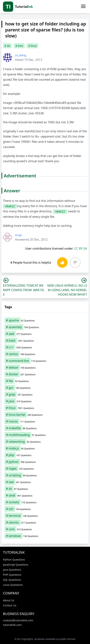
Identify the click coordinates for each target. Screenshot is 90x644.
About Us (9, 600)
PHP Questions (12, 575)
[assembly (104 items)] (45, 327)
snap (18, 235)
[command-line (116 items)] (45, 361)
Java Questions (12, 570)
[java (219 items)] (45, 401)
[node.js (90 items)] (45, 448)
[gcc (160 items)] (45, 388)
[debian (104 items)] (45, 367)
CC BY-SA (81, 248)
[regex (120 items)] (45, 468)
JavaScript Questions (16, 565)
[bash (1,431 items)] (45, 341)
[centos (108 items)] (45, 354)
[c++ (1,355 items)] (45, 347)
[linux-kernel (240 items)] (45, 415)
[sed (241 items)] (45, 482)
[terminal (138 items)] (45, 516)
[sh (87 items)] (45, 489)
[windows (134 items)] (45, 536)
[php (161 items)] (45, 455)
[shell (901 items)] (45, 495)
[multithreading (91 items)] (45, 435)
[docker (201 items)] (45, 374)
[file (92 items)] (45, 381)
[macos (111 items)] (45, 421)
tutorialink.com (12, 625)
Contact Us (10, 605)
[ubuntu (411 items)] (45, 522)
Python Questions (14, 560)
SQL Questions (12, 580)
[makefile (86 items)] (45, 428)
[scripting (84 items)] (45, 475)
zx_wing (21, 55)
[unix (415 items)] (45, 529)
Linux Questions (13, 585)
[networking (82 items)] (45, 442)
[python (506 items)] (45, 462)
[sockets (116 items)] (45, 502)
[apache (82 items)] (45, 320)
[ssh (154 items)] (45, 509)
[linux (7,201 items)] (45, 408)
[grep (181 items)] (45, 394)
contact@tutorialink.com (18, 620)
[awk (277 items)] (45, 334)
